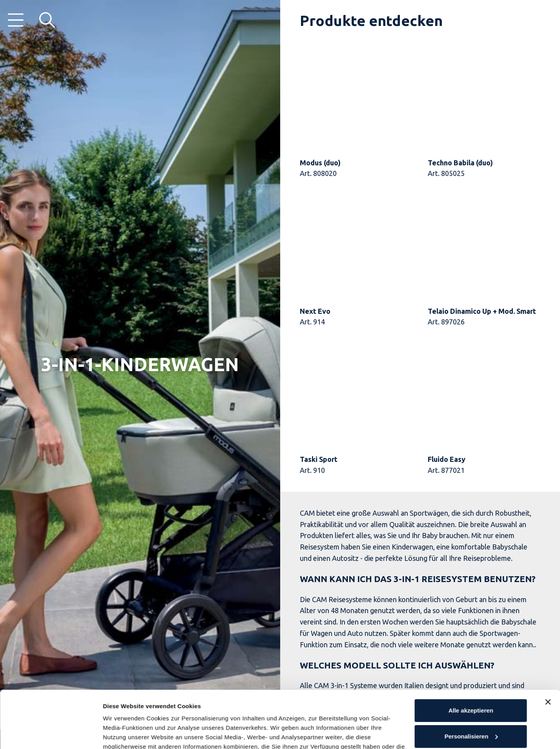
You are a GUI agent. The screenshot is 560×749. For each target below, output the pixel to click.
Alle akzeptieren (471, 657)
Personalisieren (471, 682)
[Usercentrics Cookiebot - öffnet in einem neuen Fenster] (51, 734)
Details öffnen (123, 733)
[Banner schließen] (548, 648)
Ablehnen (471, 708)
